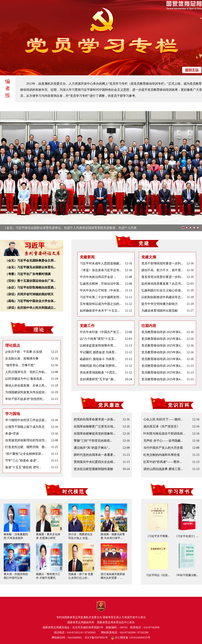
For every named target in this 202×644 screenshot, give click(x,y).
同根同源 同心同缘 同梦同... (98, 366)
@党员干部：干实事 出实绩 (24, 352)
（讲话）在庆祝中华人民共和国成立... (30, 308)
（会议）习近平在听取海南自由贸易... (30, 288)
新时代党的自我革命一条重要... (95, 455)
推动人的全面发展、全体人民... (26, 385)
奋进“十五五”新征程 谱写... (23, 467)
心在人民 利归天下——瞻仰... (163, 419)
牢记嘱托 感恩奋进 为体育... (98, 352)
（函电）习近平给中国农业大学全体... (30, 301)
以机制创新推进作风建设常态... (162, 297)
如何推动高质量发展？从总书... (162, 284)
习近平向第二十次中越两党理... (101, 297)
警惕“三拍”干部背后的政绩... (93, 441)
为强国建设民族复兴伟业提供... (26, 392)
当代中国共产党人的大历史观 (163, 448)
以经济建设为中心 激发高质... (25, 379)
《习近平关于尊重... (158, 536)
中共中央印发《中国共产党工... (101, 332)
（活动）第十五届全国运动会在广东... (30, 281)
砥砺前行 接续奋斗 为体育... (98, 359)
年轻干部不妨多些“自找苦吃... (25, 399)
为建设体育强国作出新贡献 (160, 311)
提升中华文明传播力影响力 (160, 304)
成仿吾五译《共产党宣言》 (162, 426)
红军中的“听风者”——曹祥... (163, 462)
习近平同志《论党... (158, 575)
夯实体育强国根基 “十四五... (99, 373)
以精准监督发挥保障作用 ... (98, 346)
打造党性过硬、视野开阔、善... (26, 447)
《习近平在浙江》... (187, 536)
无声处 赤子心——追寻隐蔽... (163, 441)
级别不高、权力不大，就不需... (162, 270)
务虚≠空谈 (12, 434)
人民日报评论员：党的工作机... (26, 372)
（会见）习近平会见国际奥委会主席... (30, 261)
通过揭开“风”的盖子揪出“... (92, 448)
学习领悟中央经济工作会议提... (26, 420)
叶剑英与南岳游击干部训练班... (164, 434)
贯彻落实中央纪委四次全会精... (95, 462)
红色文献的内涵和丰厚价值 (162, 455)
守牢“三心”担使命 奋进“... (22, 461)
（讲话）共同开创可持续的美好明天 (29, 294)
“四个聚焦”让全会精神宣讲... (24, 454)
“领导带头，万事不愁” (20, 365)
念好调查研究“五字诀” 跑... (98, 379)
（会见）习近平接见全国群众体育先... (30, 267)
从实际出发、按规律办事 (22, 359)
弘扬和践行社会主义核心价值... (162, 290)
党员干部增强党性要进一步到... (162, 263)
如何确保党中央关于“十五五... (100, 311)
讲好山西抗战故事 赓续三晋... (163, 469)
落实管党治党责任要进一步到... (162, 277)
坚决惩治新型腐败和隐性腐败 (93, 469)
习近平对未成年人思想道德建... (101, 263)
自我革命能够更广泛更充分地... (95, 426)
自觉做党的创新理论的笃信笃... (26, 440)
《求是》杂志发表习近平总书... (101, 270)
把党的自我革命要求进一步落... (95, 419)
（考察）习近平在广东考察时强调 (28, 274)
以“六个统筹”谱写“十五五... (98, 339)
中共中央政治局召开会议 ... (98, 277)
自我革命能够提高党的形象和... (95, 434)
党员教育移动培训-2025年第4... (162, 332)
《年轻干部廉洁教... (187, 575)
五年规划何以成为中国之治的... (101, 304)
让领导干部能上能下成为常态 (25, 427)
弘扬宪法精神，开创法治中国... (101, 284)
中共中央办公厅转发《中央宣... (101, 290)
